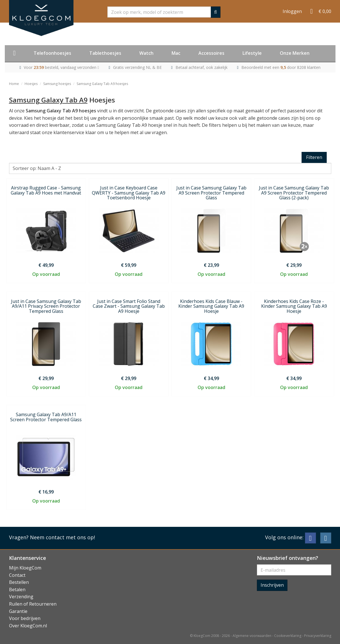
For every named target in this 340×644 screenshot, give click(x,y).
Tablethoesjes (105, 53)
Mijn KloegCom (25, 568)
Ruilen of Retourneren (33, 604)
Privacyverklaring (318, 636)
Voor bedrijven (25, 618)
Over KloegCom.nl (28, 626)
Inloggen (292, 11)
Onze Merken (295, 53)
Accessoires (211, 53)
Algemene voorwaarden (252, 636)
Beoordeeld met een (281, 67)
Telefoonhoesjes (52, 53)
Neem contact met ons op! (62, 537)
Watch (146, 53)
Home (14, 84)
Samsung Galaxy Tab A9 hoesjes (102, 84)
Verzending (21, 597)
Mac (176, 53)
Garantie (18, 611)
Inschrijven (272, 585)
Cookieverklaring (288, 636)
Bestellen (19, 582)
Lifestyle (252, 53)
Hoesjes (31, 84)
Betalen (17, 590)
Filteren (314, 157)
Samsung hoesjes (57, 84)
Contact (17, 575)
